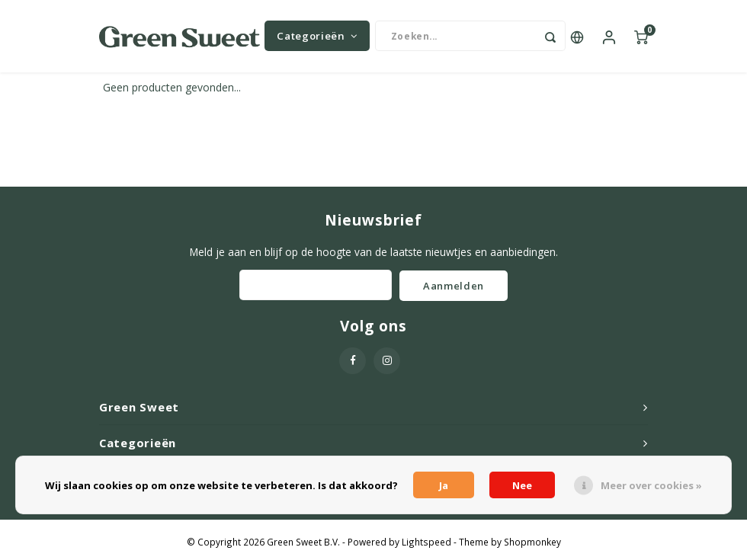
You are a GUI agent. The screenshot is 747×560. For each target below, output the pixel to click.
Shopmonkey (532, 546)
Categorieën (317, 38)
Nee (522, 485)
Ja (444, 485)
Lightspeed (426, 546)
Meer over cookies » (651, 485)
